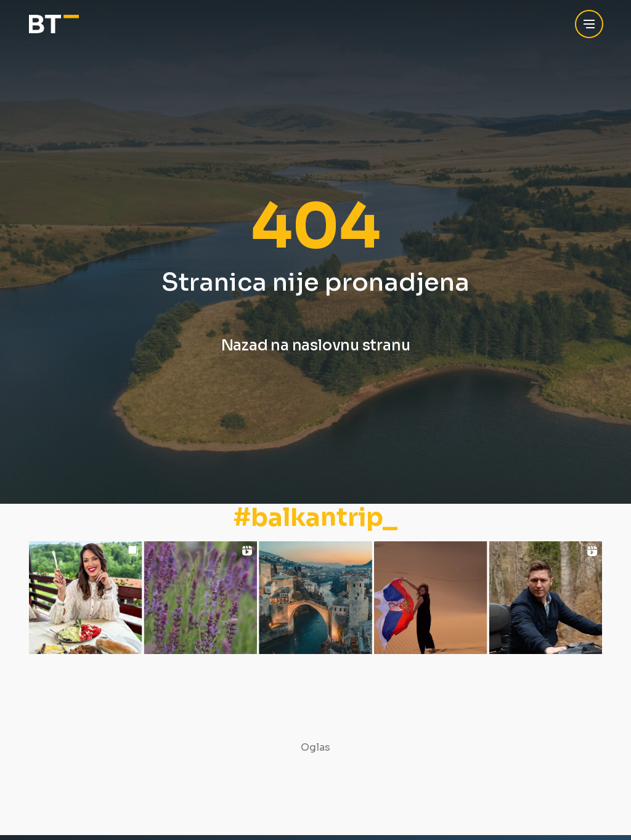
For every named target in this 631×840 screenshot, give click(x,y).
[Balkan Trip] (54, 24)
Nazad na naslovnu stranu (316, 345)
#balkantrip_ (315, 518)
